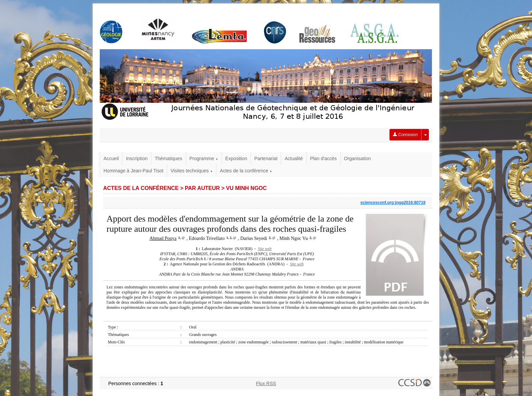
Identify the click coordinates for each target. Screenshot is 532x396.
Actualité (294, 158)
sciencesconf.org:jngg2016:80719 (393, 203)
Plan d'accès (324, 158)
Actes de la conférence (246, 171)
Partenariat (266, 158)
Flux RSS (266, 383)
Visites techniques (192, 171)
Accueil (111, 158)
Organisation (357, 158)
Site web (265, 249)
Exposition (236, 158)
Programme (204, 158)
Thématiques (168, 158)
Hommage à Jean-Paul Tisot (134, 171)
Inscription (137, 158)
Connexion (405, 135)
